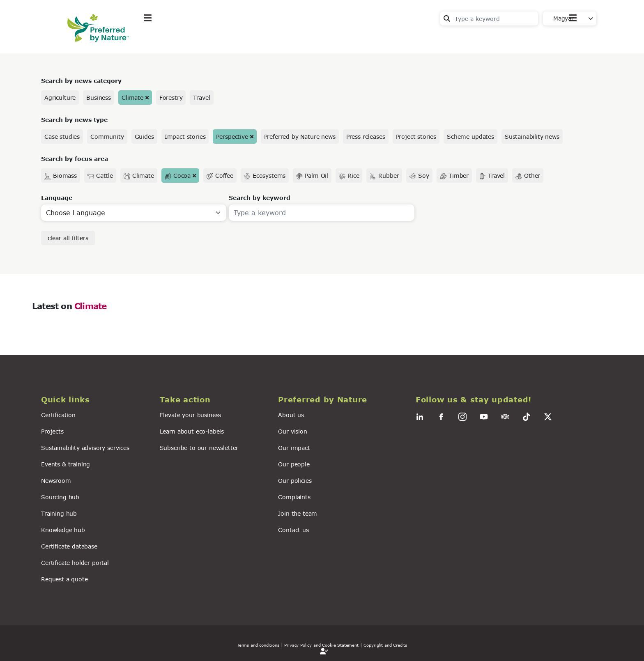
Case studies (62, 137)
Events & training (66, 464)
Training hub (59, 513)
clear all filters (68, 238)
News (250, 38)
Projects (52, 431)
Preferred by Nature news (300, 137)
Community (107, 137)
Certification (58, 415)
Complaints (294, 497)
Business (99, 98)
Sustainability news (532, 137)
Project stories (416, 137)
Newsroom (56, 481)
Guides (144, 137)
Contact (565, 38)
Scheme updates (470, 137)
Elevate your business (191, 415)
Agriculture (60, 98)
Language (57, 198)
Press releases (366, 137)
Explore (156, 38)
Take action (205, 38)
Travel (201, 98)
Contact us (293, 530)
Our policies (295, 481)
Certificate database (69, 546)
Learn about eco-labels (192, 431)
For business (298, 38)
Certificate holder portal (75, 563)
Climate (132, 98)
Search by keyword (260, 198)
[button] (95, 400)
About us (291, 415)
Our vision (292, 431)
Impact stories (185, 137)
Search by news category (81, 81)
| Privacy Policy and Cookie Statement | (322, 645)
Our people (294, 464)
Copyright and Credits (385, 645)
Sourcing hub (60, 497)
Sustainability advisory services (85, 448)
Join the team (298, 513)
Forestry (171, 98)
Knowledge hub (63, 530)
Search (447, 18)
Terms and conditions (258, 645)
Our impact (294, 448)
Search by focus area (75, 159)
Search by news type (74, 120)
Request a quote (64, 579)
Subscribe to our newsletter (199, 448)
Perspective (232, 137)
